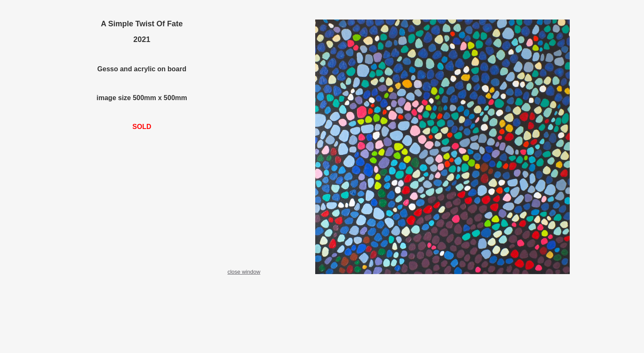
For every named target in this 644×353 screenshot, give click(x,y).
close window (244, 272)
